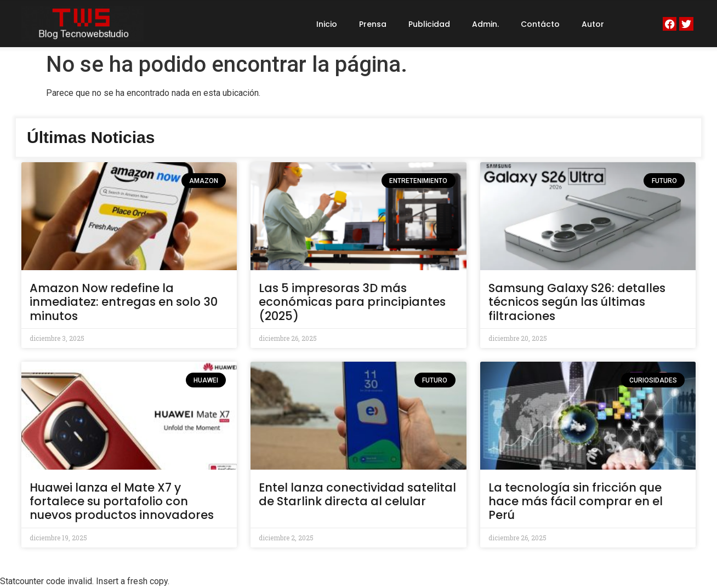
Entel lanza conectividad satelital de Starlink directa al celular (357, 494)
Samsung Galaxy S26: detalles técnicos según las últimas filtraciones (577, 302)
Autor (593, 24)
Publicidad (429, 24)
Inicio (327, 24)
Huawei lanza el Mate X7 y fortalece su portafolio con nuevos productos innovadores (122, 501)
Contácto (540, 24)
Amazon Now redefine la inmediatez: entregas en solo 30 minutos (124, 302)
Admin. (485, 24)
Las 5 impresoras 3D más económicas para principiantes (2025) (352, 302)
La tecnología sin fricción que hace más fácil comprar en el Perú (576, 501)
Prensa (373, 24)
